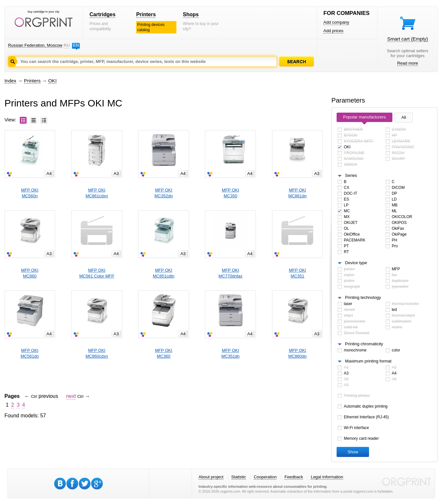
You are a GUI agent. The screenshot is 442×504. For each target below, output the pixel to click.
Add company (336, 22)
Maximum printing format (368, 361)
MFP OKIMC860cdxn (97, 353)
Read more (408, 63)
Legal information (327, 477)
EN (76, 45)
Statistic (239, 477)
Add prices (333, 31)
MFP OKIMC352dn (163, 193)
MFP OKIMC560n (30, 193)
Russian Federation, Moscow (35, 45)
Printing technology (363, 297)
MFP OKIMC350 (230, 193)
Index (11, 81)
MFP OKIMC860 (30, 273)
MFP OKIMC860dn (297, 353)
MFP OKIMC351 (298, 273)
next (71, 396)
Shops (191, 14)
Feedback (294, 477)
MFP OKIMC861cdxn (97, 193)
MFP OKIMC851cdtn (163, 273)
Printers (146, 14)
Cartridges (102, 14)
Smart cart (408, 39)
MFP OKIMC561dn (30, 353)
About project (211, 477)
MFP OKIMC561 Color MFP (97, 273)
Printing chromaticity (364, 344)
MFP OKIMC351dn (230, 353)
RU (66, 45)
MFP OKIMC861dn (297, 193)
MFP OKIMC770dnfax (231, 273)
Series (351, 175)
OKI (53, 81)
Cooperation (265, 477)
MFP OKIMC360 (164, 353)
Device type (356, 263)
